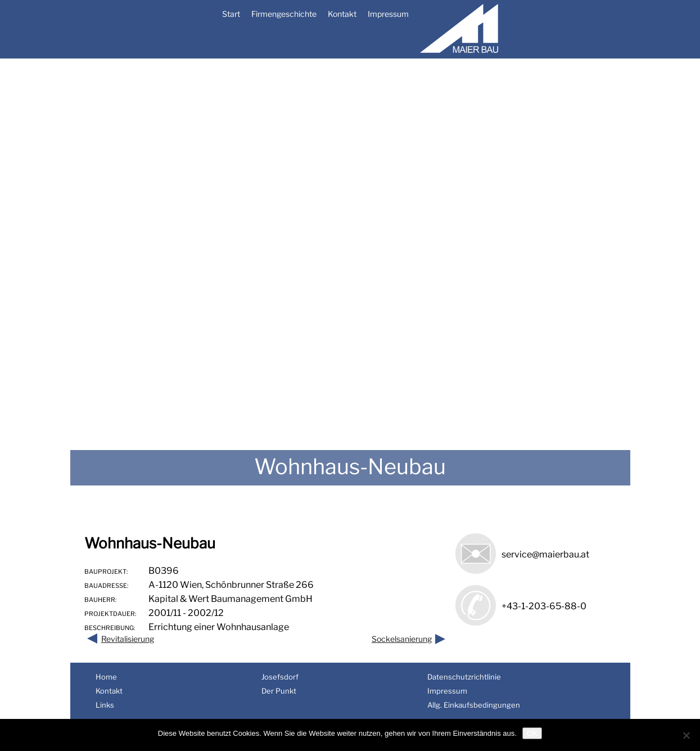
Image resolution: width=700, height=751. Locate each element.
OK (532, 733)
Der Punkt (279, 691)
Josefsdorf (280, 677)
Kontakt (342, 14)
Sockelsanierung (402, 639)
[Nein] (686, 735)
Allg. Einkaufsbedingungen (474, 705)
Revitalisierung (128, 639)
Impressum (388, 14)
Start (231, 14)
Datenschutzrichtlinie (464, 677)
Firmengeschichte (284, 14)
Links (105, 705)
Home (106, 677)
